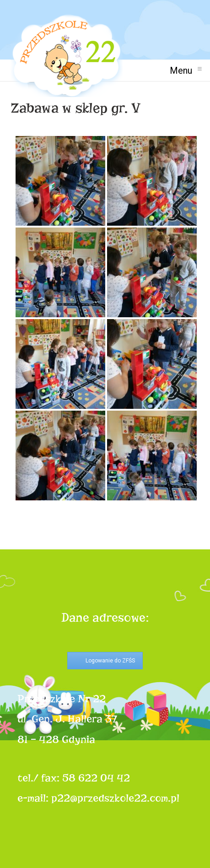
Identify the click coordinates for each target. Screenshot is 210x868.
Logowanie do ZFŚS (110, 661)
